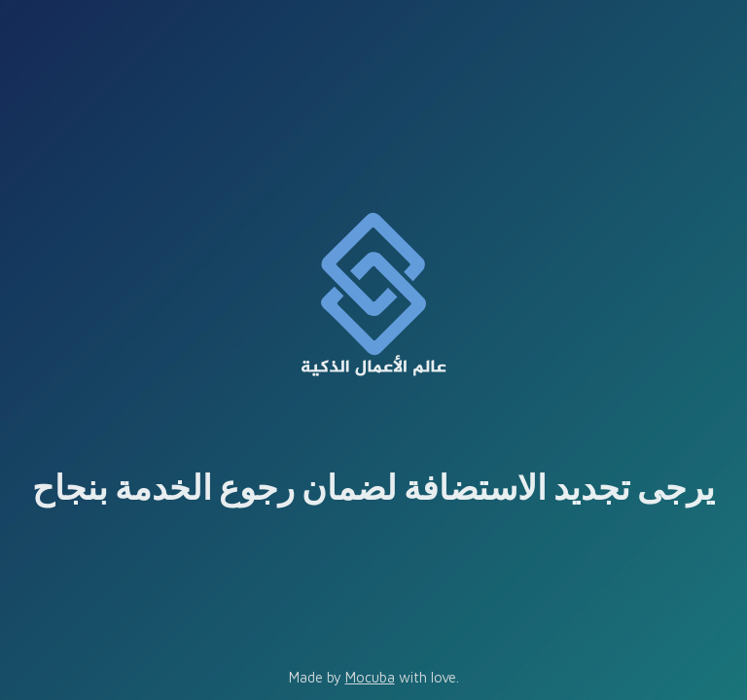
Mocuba (370, 677)
